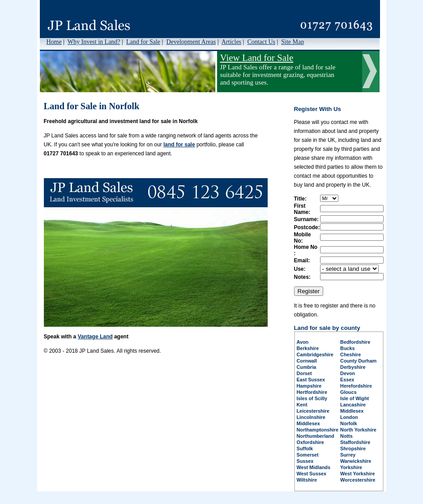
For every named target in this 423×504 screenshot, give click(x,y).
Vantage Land (95, 337)
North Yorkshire (358, 430)
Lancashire (353, 405)
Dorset (304, 373)
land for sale (179, 145)
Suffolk (305, 448)
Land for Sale (143, 42)
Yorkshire (351, 467)
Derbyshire (353, 367)
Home (54, 42)
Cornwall (307, 361)
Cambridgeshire (315, 355)
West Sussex (312, 474)
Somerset (308, 455)
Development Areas (191, 42)
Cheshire (350, 355)
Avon (303, 342)
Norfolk (349, 423)
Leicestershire (313, 411)
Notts (346, 436)
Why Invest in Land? (94, 42)
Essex (347, 380)
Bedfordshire (355, 342)
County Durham (358, 361)
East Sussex (311, 380)
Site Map (293, 42)
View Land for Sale (257, 58)
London (349, 417)
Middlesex (352, 411)
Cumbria (307, 367)
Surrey (348, 455)
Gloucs (348, 392)
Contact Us (261, 42)
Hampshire (309, 386)
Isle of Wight (355, 398)
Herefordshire (356, 386)
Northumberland (316, 436)
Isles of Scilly (312, 398)
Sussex (305, 461)
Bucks (347, 348)
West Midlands (314, 467)
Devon (348, 373)
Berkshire (308, 348)
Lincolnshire (311, 417)
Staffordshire (355, 442)
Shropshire (353, 448)
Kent (302, 405)
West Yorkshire (357, 474)
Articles (231, 42)
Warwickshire (356, 461)
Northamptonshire (318, 430)
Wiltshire (307, 480)
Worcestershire (358, 480)
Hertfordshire (312, 392)
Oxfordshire (310, 442)
